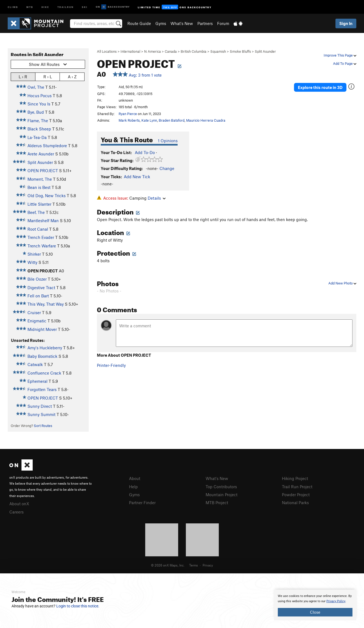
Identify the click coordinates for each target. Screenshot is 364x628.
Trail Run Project (297, 487)
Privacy (208, 565)
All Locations (107, 51)
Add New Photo (342, 283)
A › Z (72, 76)
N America (152, 51)
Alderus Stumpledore (47, 146)
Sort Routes (43, 426)
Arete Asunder (41, 154)
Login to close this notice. (78, 606)
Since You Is (39, 104)
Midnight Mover (42, 329)
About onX (19, 504)
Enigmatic (37, 321)
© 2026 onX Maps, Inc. (168, 565)
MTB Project (217, 503)
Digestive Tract (41, 288)
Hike (45, 7)
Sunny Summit (41, 414)
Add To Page (345, 63)
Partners (205, 23)
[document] (315, 605)
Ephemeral (37, 381)
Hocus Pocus (40, 96)
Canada (171, 51)
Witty (32, 262)
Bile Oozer (37, 279)
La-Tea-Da (37, 137)
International (130, 51)
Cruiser (34, 312)
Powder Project (296, 495)
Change (167, 168)
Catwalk (35, 364)
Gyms (161, 23)
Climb (13, 7)
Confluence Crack (44, 373)
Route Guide (139, 23)
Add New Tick (137, 177)
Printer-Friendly (111, 365)
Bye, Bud (36, 112)
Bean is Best (39, 187)
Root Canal (38, 229)
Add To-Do (145, 152)
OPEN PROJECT (43, 171)
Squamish (218, 51)
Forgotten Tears (42, 389)
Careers (16, 512)
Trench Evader (41, 237)
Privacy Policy (336, 601)
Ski (85, 7)
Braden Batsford (172, 120)
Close (315, 612)
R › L (48, 76)
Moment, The (40, 179)
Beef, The (36, 212)
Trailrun (65, 7)
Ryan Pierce (128, 114)
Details (157, 198)
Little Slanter (39, 204)
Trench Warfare (42, 246)
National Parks (295, 503)
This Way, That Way (46, 304)
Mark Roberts (129, 120)
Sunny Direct (40, 406)
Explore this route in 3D (320, 87)
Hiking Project (295, 478)
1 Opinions (168, 141)
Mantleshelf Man (43, 221)
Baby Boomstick (42, 356)
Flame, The (38, 121)
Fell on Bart (38, 296)
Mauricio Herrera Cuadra (206, 120)
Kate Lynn (149, 120)
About (135, 478)
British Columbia (194, 51)
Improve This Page (340, 55)
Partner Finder (142, 503)
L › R (23, 76)
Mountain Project (222, 495)
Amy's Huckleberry (45, 348)
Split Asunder (265, 51)
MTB (30, 7)
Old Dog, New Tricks (47, 196)
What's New (182, 23)
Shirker (34, 254)
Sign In (346, 23)
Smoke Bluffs (240, 51)
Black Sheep (39, 129)
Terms (194, 565)
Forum (223, 23)
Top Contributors (221, 487)
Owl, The (36, 87)
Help (133, 487)
